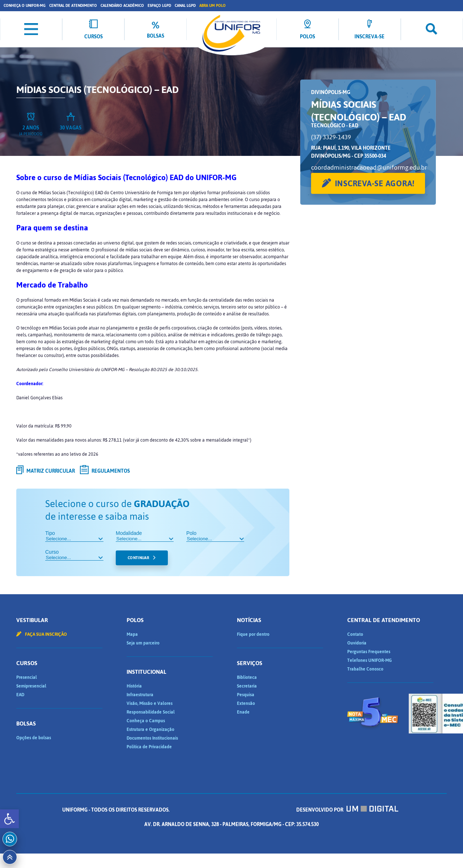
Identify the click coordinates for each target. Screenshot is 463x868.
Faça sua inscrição (42, 634)
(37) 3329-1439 (331, 137)
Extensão (246, 703)
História (134, 686)
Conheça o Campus (146, 721)
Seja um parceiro (143, 643)
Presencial (27, 677)
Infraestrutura (140, 695)
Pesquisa (246, 695)
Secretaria (247, 686)
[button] (9, 819)
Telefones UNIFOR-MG (369, 660)
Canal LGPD (185, 6)
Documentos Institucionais (152, 738)
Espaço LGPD (159, 6)
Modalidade (145, 536)
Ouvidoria (357, 643)
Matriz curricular (46, 471)
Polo (215, 536)
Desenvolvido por (347, 810)
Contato (355, 634)
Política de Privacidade (149, 747)
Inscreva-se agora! (375, 184)
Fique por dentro (253, 634)
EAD (20, 695)
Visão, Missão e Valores (150, 703)
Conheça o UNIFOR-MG (25, 6)
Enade (243, 712)
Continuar (138, 558)
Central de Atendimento (73, 6)
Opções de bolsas (34, 738)
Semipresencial (31, 686)
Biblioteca (247, 677)
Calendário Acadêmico (122, 6)
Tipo (74, 536)
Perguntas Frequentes (369, 652)
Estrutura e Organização (150, 729)
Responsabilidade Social (151, 712)
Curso (74, 555)
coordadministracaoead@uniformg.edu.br (369, 167)
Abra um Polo (213, 6)
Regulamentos (105, 471)
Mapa (132, 634)
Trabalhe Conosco (365, 669)
